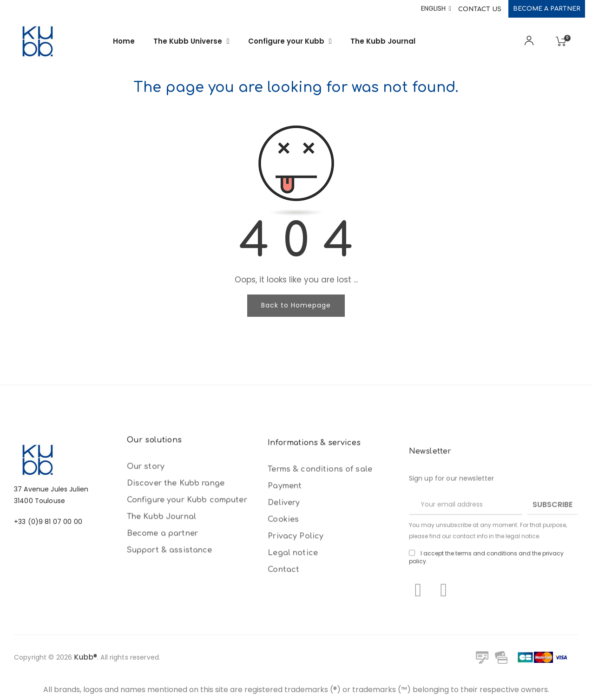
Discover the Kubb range (176, 560)
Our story (146, 543)
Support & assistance (170, 627)
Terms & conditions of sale (320, 589)
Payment (285, 605)
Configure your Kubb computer (187, 577)
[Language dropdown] (436, 9)
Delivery (284, 622)
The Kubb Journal (161, 594)
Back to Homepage (296, 305)
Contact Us (480, 9)
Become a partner (547, 9)
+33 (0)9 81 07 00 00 (48, 580)
